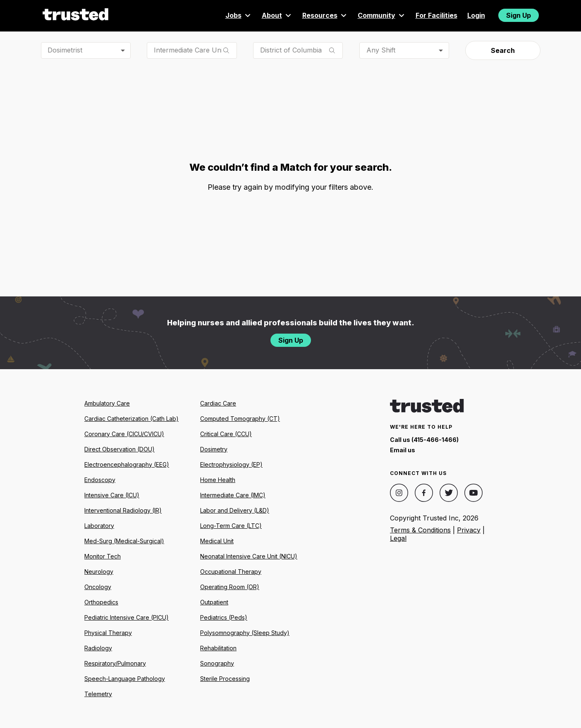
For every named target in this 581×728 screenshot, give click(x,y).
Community (382, 15)
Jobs (239, 15)
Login (476, 15)
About (277, 15)
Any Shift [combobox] (381, 50)
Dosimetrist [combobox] (65, 50)
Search (503, 50)
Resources (325, 15)
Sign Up (519, 15)
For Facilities (436, 15)
